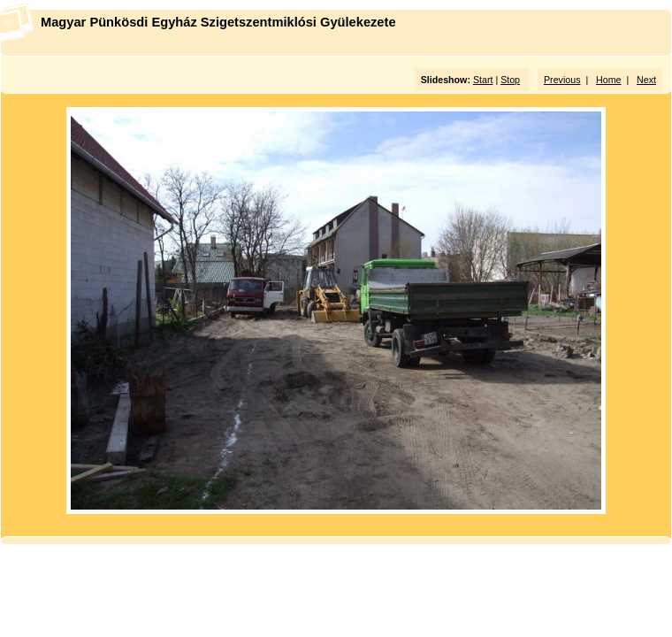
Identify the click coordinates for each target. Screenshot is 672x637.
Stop (510, 80)
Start (483, 80)
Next (646, 80)
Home (608, 80)
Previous (562, 80)
